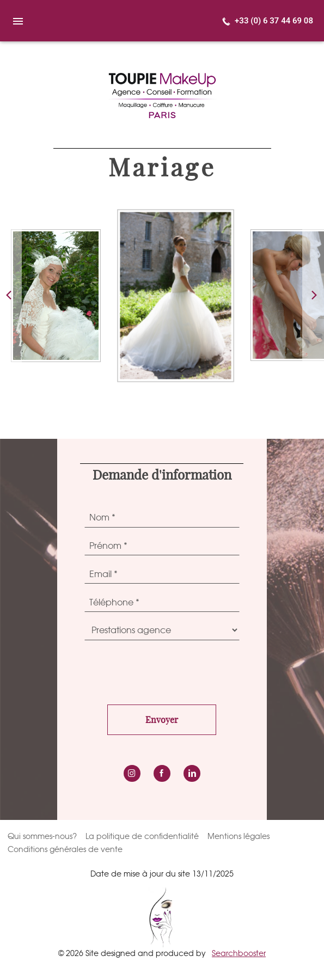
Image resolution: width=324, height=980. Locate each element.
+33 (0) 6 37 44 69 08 (274, 21)
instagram (132, 773)
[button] (313, 296)
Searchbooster (239, 953)
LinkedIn (192, 773)
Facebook (162, 773)
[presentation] (167, 670)
